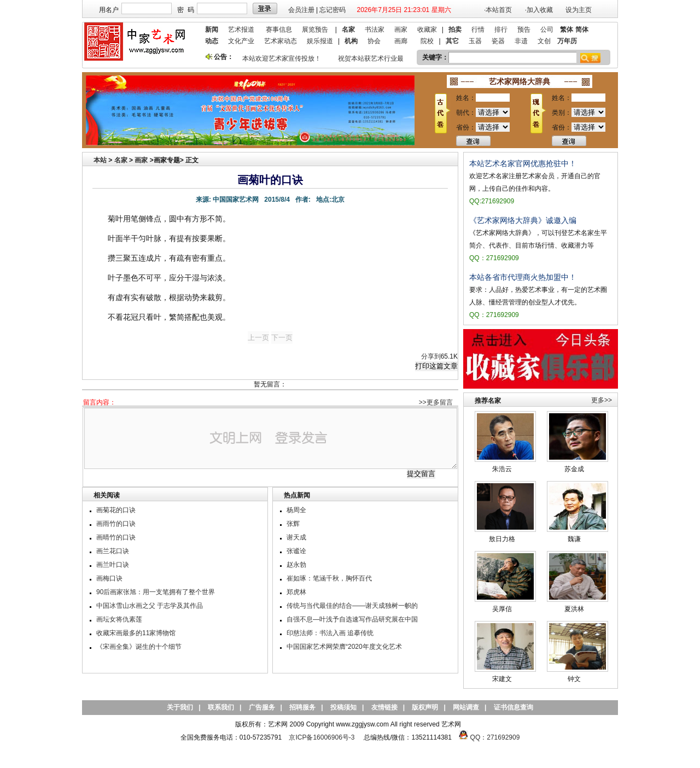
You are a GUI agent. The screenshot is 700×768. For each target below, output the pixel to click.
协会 (374, 41)
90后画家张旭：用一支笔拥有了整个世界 (156, 592)
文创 (544, 41)
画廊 (401, 41)
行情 (478, 30)
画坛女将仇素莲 (119, 619)
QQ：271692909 (495, 737)
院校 (427, 41)
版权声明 (425, 707)
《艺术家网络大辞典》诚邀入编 (523, 220)
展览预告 (315, 30)
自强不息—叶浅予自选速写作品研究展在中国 (352, 619)
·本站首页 (498, 10)
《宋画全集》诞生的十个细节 (139, 647)
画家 (401, 30)
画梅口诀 (109, 578)
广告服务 (262, 707)
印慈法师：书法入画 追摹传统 (330, 633)
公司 (547, 30)
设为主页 (579, 10)
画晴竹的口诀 (116, 537)
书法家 (375, 30)
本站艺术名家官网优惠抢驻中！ (523, 163)
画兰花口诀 (113, 551)
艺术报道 (241, 30)
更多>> (602, 400)
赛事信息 (279, 30)
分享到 (431, 356)
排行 (501, 30)
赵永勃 (296, 565)
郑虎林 (296, 592)
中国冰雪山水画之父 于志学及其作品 (150, 606)
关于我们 (180, 707)
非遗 (521, 41)
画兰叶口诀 (113, 565)
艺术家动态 (281, 41)
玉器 (475, 41)
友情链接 (384, 707)
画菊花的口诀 (116, 510)
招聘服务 (302, 707)
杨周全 (296, 510)
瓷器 (498, 41)
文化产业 (241, 41)
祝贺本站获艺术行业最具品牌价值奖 (393, 58)
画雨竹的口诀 (116, 524)
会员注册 (301, 10)
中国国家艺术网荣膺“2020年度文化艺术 (344, 647)
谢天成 (296, 537)
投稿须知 (343, 707)
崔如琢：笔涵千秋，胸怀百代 (329, 578)
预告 (524, 30)
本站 (100, 160)
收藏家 (427, 30)
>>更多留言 (436, 402)
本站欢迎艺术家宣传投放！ (284, 58)
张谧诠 (296, 551)
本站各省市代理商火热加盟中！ (523, 277)
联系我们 (221, 707)
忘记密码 (332, 10)
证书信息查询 (514, 707)
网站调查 (466, 707)
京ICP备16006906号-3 (322, 737)
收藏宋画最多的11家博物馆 (136, 633)
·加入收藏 (539, 10)
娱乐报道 (320, 41)
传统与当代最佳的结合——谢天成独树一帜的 (352, 606)
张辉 (293, 524)
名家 (121, 160)
